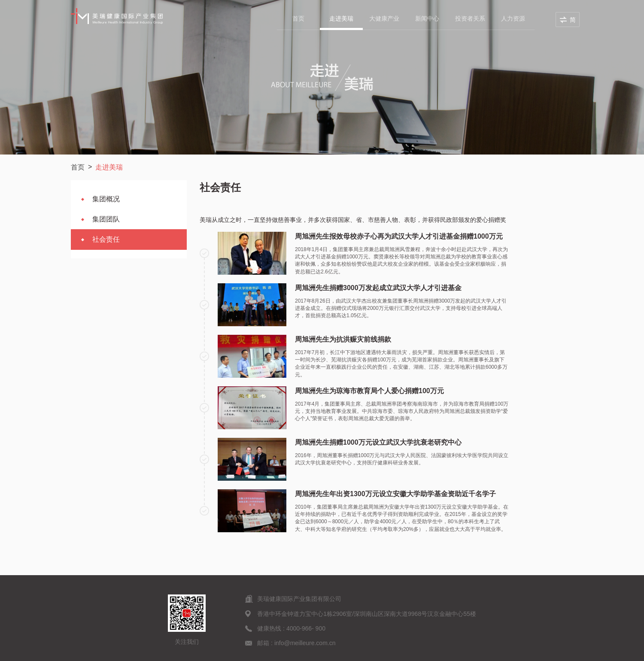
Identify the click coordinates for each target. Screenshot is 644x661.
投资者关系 (470, 18)
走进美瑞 (341, 18)
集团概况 (106, 199)
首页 (298, 18)
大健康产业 (384, 18)
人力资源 (513, 18)
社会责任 (106, 239)
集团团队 (106, 219)
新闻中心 (427, 18)
